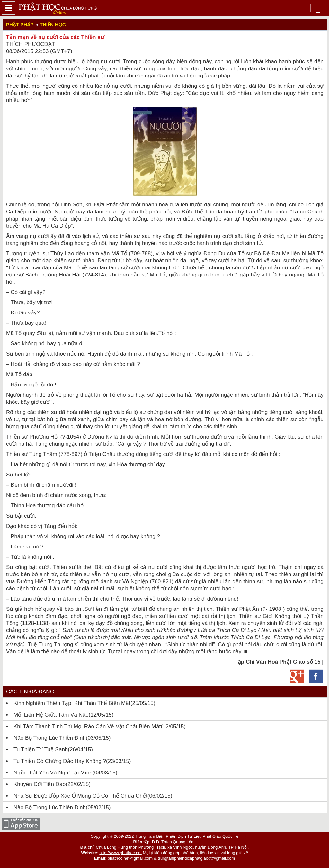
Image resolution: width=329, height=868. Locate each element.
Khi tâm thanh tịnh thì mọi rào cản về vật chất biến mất (87, 726)
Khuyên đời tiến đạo (40, 784)
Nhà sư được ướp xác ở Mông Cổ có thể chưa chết (80, 796)
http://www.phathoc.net (120, 853)
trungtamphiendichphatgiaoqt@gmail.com (196, 858)
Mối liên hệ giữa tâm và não (51, 715)
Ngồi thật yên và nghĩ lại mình (53, 773)
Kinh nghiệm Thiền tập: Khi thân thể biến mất (72, 703)
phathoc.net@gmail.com (130, 858)
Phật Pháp (20, 25)
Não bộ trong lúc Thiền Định (50, 738)
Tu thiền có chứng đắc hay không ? (60, 761)
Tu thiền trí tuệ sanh (41, 750)
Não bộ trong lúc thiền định (50, 807)
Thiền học (53, 25)
